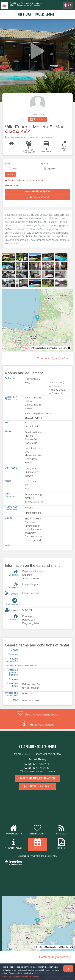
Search (10, 174)
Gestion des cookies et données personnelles (21, 976)
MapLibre (63, 348)
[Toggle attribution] (69, 348)
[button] (37, 119)
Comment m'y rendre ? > (52, 358)
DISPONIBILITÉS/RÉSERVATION (38, 778)
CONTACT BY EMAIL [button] (37, 786)
